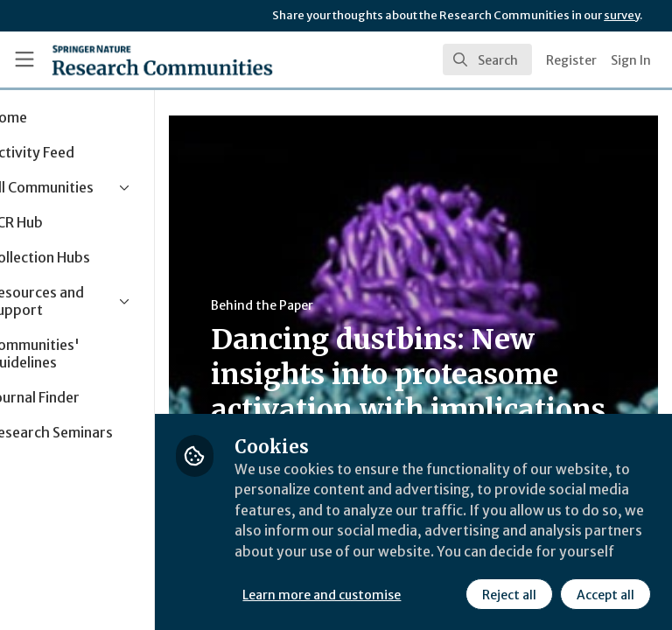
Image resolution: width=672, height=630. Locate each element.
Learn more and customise (391, 556)
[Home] (162, 59)
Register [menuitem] (571, 60)
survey (622, 15)
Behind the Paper (331, 305)
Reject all (354, 594)
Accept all (451, 594)
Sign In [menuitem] (631, 60)
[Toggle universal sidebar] (24, 59)
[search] (487, 59)
